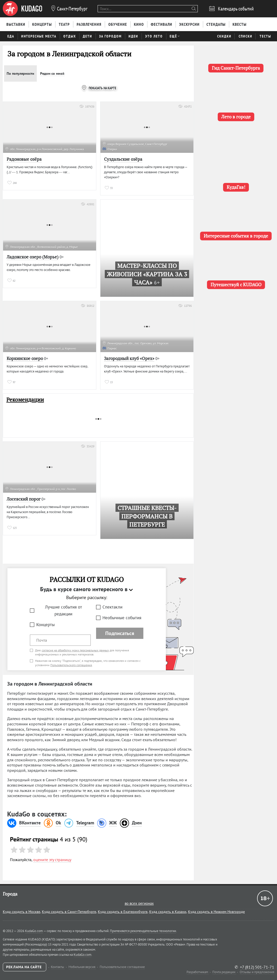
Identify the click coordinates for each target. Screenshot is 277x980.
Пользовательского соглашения (71, 665)
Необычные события (122, 618)
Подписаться (120, 633)
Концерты (45, 625)
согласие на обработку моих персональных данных (75, 650)
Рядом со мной (52, 73)
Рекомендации (25, 400)
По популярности (20, 73)
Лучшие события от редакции (64, 610)
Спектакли (112, 607)
